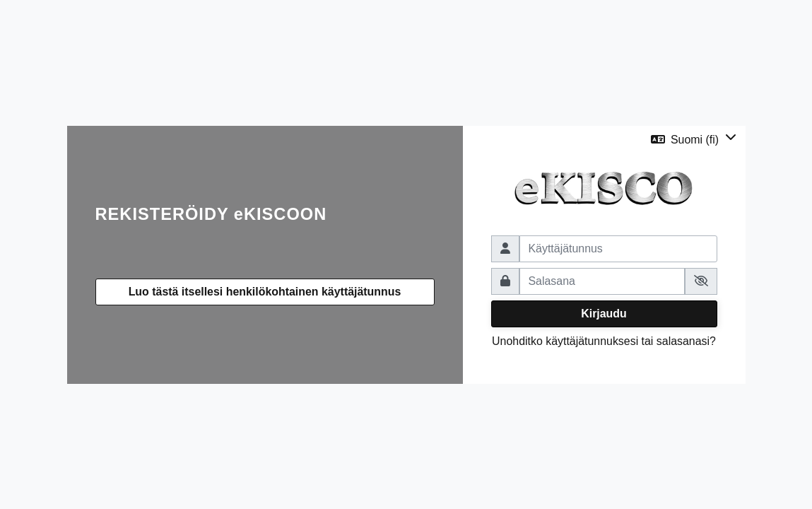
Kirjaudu (604, 314)
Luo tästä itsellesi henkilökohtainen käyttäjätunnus (265, 292)
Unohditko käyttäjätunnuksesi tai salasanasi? (604, 341)
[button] (694, 140)
